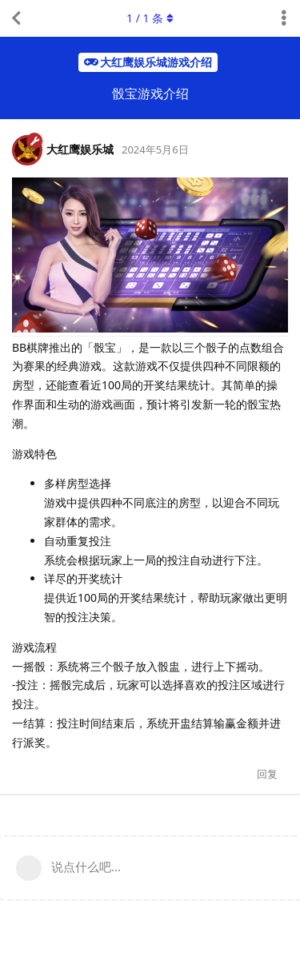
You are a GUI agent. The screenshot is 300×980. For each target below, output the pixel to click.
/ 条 (150, 18)
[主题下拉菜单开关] (284, 18)
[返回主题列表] (16, 18)
